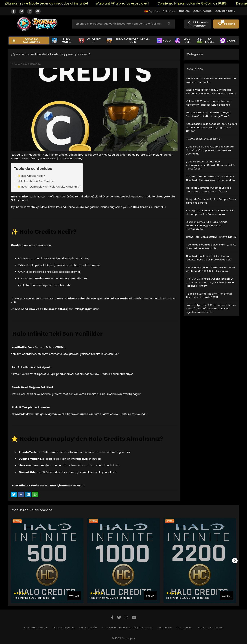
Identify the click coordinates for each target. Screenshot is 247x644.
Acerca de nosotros (36, 627)
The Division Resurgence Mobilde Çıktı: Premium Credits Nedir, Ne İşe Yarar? (208, 114)
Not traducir (164, 627)
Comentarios (184, 627)
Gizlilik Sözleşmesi (63, 627)
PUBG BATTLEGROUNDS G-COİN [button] (128, 41)
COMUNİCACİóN (225, 11)
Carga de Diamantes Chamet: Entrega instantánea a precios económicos (209, 190)
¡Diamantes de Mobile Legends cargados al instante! (50, 3)
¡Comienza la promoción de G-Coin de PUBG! (196, 3)
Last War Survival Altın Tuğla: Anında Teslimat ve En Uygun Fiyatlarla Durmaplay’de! (207, 225)
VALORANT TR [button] (90, 41)
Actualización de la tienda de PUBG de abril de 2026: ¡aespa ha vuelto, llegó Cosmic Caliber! (211, 127)
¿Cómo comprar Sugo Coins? (204, 139)
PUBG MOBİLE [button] (61, 41)
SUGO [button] (164, 41)
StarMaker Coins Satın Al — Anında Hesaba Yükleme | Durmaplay (211, 80)
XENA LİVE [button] (182, 41)
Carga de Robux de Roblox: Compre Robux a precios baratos (211, 201)
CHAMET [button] (229, 41)
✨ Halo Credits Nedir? (31, 176)
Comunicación (88, 627)
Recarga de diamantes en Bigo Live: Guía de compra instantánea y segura (210, 212)
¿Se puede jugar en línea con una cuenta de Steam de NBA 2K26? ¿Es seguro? (210, 269)
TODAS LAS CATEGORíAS (26, 41)
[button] (226, 24)
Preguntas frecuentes (210, 627)
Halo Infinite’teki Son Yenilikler (36, 181)
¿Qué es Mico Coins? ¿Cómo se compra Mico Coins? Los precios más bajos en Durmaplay (210, 150)
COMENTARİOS (202, 11)
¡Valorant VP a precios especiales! (126, 3)
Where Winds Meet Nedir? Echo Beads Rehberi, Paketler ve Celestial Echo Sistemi (211, 92)
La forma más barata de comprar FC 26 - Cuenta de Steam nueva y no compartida (210, 178)
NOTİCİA (184, 11)
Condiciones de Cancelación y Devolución (127, 627)
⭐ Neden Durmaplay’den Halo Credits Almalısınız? (49, 187)
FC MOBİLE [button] (206, 41)
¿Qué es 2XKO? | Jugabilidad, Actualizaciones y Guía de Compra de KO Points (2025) (210, 165)
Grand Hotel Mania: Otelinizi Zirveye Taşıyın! (211, 237)
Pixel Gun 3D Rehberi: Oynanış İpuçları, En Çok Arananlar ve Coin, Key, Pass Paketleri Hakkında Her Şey (211, 282)
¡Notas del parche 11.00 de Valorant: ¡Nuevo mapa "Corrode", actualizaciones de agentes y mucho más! (211, 309)
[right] (236, 561)
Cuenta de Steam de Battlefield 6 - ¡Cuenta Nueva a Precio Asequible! (211, 246)
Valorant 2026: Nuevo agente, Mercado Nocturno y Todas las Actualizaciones (209, 103)
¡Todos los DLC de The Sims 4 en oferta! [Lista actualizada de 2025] (209, 296)
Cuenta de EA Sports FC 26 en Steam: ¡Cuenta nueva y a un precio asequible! (209, 258)
